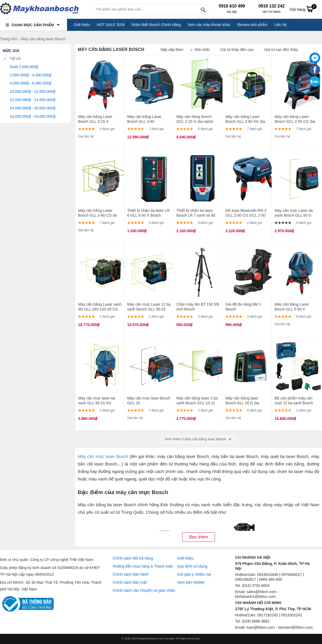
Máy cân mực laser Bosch (103, 457)
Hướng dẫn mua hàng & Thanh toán (143, 566)
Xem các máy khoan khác (209, 25)
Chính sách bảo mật (130, 582)
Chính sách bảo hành (131, 574)
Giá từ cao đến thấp (278, 50)
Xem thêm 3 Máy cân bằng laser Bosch (199, 439)
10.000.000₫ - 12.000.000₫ (29, 92)
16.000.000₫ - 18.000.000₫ (29, 117)
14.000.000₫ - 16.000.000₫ (29, 108)
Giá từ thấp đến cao (234, 50)
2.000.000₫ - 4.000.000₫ (27, 75)
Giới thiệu (82, 25)
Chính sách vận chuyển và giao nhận (144, 590)
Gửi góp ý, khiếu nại (194, 574)
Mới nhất (199, 50)
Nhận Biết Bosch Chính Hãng (156, 25)
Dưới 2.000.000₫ (20, 67)
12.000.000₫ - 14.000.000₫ (29, 100)
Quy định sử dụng (192, 566)
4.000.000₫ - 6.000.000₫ (27, 83)
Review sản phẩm (252, 25)
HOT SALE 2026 (111, 25)
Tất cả (12, 59)
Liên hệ (281, 25)
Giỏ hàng (303, 9)
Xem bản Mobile (191, 582)
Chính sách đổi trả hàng (133, 558)
